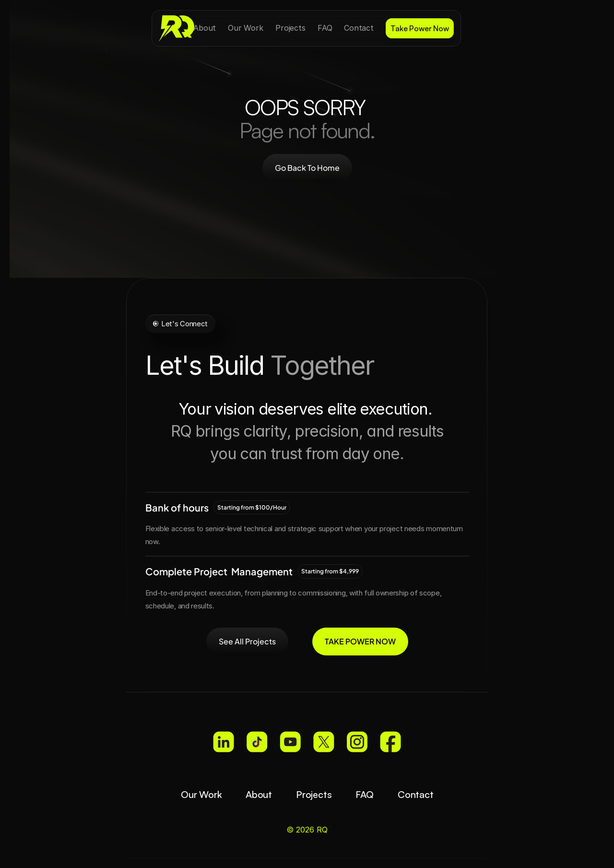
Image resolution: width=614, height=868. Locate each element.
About (259, 794)
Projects (314, 794)
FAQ (364, 794)
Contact (416, 794)
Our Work (201, 794)
